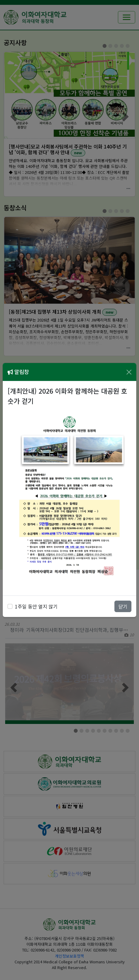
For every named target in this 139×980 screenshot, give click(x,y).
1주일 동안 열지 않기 (36, 606)
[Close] (129, 372)
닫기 (123, 606)
